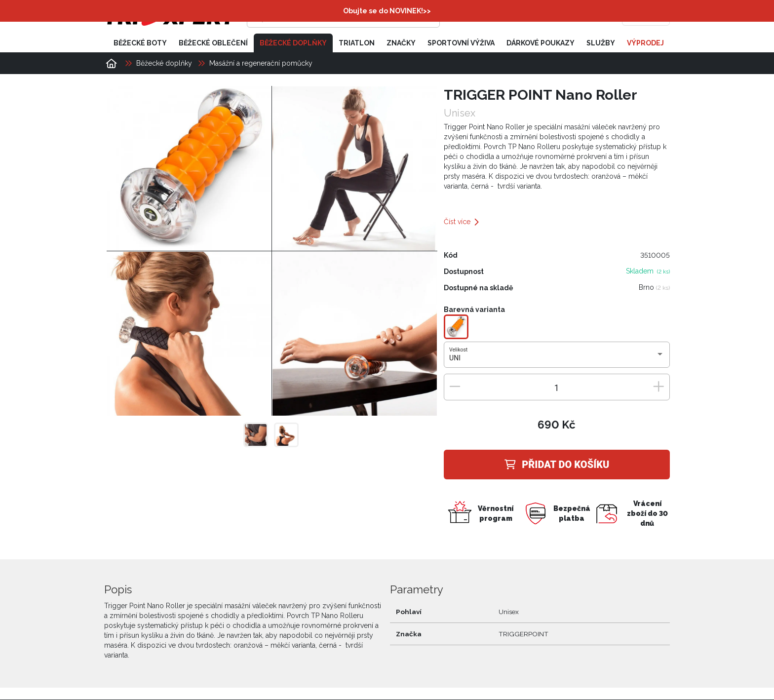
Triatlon (357, 43)
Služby (601, 43)
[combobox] (557, 359)
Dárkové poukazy (541, 43)
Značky (401, 43)
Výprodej (645, 43)
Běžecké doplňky (293, 43)
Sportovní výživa (461, 43)
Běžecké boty (140, 43)
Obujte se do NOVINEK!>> (387, 11)
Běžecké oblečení (213, 43)
